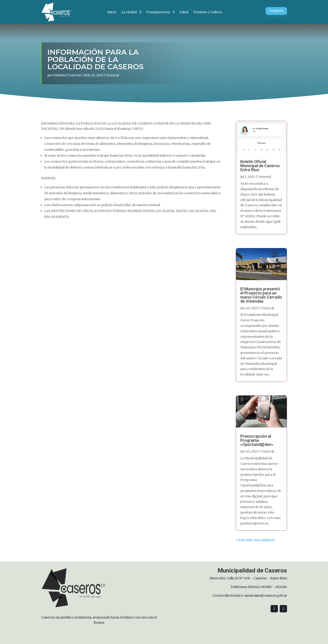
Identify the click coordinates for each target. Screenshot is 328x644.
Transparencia (158, 12)
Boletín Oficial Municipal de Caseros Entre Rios (260, 166)
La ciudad (129, 12)
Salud (184, 12)
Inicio (112, 12)
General (113, 75)
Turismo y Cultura (208, 12)
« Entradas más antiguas (255, 540)
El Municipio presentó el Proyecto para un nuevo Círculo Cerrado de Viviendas (261, 295)
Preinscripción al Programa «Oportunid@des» (257, 440)
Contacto (276, 11)
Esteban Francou (67, 75)
